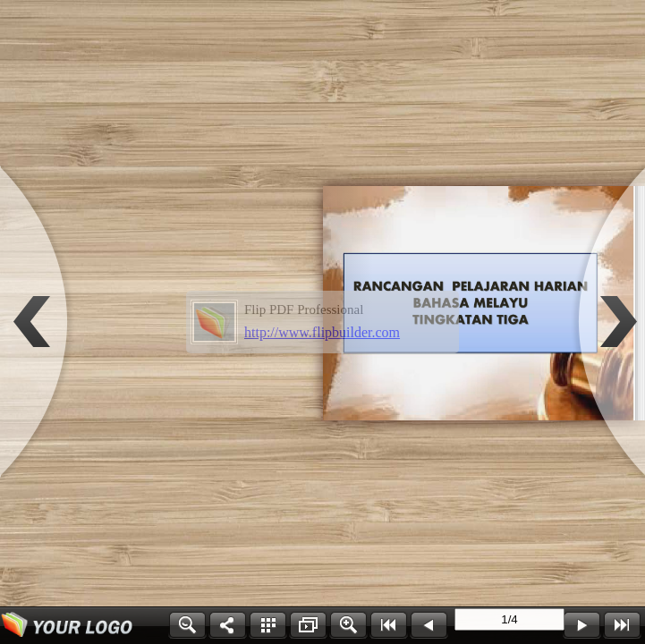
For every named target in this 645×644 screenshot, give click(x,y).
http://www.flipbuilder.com (322, 332)
